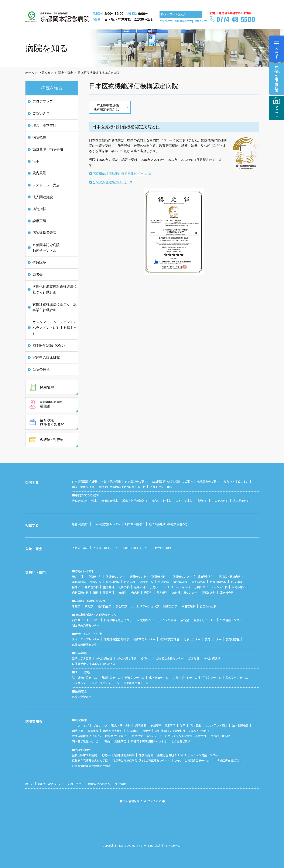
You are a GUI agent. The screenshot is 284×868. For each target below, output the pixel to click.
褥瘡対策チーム (111, 678)
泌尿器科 (109, 592)
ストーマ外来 (184, 501)
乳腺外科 (124, 587)
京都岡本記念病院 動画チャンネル (46, 248)
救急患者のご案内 (208, 481)
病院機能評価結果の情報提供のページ (120, 174)
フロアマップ (43, 101)
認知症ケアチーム (237, 678)
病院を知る (46, 73)
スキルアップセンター (86, 639)
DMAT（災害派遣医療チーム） (194, 760)
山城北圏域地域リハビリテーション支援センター (188, 755)
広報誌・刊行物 (220, 736)
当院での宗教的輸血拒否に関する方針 (122, 487)
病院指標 (39, 209)
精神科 (76, 587)
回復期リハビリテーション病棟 (157, 620)
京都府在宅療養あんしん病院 (90, 760)
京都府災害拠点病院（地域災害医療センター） (141, 760)
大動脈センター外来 (84, 501)
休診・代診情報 (111, 481)
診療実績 (39, 221)
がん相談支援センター (107, 524)
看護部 (76, 606)
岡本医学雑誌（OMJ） (50, 346)
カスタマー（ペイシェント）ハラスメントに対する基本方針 (55, 328)
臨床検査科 (227, 592)
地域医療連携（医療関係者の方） (170, 524)
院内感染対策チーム (84, 678)
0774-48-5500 (236, 19)
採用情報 (120, 784)
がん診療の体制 (126, 658)
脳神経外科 (199, 582)
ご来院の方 (166, 21)
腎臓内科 (96, 582)
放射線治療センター (185, 592)
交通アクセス (76, 784)
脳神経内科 (113, 582)
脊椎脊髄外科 (218, 582)
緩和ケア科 (146, 582)
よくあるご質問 (181, 741)
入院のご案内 (80, 548)
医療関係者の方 (183, 21)
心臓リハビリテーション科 (211, 587)
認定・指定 (66, 73)
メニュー (277, 47)
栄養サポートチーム (185, 678)
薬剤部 (89, 606)
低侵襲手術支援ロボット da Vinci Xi (94, 664)
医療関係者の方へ (99, 784)
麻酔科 (148, 592)
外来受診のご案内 (136, 481)
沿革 (36, 161)
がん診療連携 (212, 658)
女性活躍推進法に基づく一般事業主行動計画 (55, 307)
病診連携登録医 (44, 233)
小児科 (154, 587)
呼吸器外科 (92, 587)
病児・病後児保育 (83, 487)
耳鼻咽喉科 (239, 587)
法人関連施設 (43, 197)
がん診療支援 (104, 658)
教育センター (213, 639)
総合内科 (78, 577)
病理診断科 (208, 592)
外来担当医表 (277, 83)
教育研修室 (233, 639)
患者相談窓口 (80, 524)
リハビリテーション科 (176, 587)
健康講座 (39, 263)
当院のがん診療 (82, 658)
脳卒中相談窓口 (135, 524)
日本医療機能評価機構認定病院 (91, 766)
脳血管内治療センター (86, 625)
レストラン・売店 (46, 185)
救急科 (135, 592)
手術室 (185, 620)
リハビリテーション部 (145, 606)
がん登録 (194, 658)
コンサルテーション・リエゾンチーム (95, 683)
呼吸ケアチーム (212, 678)
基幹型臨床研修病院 (84, 755)
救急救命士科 (208, 606)
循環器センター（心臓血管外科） (193, 577)
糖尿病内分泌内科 (230, 577)
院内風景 (39, 173)
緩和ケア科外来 (161, 501)
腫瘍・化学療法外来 (135, 501)
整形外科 (109, 587)
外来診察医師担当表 (84, 481)
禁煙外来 (202, 501)
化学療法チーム (159, 678)
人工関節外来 (241, 501)
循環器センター (115, 577)
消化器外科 (180, 582)
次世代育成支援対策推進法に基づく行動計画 (55, 289)
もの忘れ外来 (220, 501)
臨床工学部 (170, 606)
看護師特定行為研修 (117, 639)
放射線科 (162, 592)
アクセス (277, 111)
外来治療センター (231, 620)
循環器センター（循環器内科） (149, 577)
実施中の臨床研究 (46, 357)
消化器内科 (79, 582)
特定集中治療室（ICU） (118, 620)
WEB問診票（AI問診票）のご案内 (172, 481)
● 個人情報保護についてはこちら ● (142, 801)
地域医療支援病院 (228, 760)
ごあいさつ (41, 113)
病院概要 (39, 137)
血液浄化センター (204, 620)
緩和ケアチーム (135, 678)
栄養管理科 (189, 606)
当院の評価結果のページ (110, 182)
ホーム (30, 73)
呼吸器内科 (94, 577)
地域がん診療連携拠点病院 (118, 755)
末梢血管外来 (110, 501)
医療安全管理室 (82, 697)
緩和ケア (146, 658)
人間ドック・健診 (161, 487)
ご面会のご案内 (161, 548)
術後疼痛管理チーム (136, 683)
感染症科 (163, 582)
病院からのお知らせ (50, 784)
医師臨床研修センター (86, 645)
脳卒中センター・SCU (86, 620)
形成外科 (236, 582)
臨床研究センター (144, 639)
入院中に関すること (135, 548)
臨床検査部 (104, 606)
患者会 (38, 274)
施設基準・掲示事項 (48, 149)
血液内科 (130, 582)
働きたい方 (201, 21)
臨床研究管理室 (170, 639)
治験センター (192, 639)
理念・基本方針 (44, 125)
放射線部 (121, 606)
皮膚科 (123, 592)
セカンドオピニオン (236, 481)
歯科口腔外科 (80, 592)
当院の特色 (41, 369)
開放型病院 (146, 755)
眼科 (96, 592)
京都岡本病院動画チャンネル (149, 741)
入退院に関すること (105, 548)
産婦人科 (140, 587)
